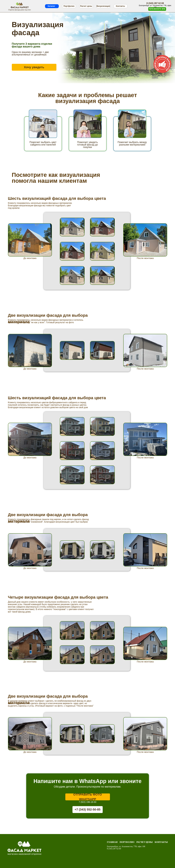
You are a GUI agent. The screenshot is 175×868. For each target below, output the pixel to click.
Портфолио (127, 842)
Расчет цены (145, 842)
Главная (112, 842)
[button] (157, 9)
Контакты (161, 842)
